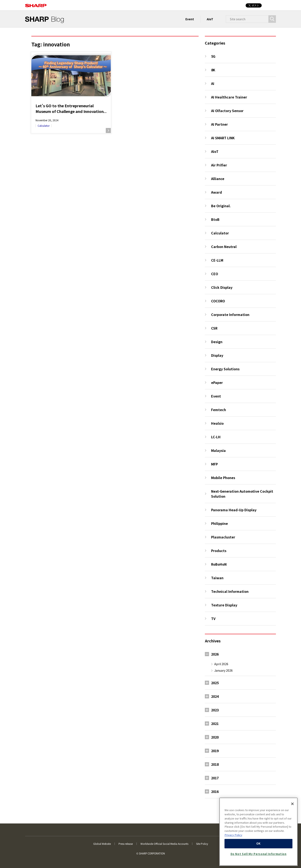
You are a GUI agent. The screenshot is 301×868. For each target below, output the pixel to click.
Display (217, 355)
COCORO (218, 301)
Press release (126, 844)
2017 (215, 778)
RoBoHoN (219, 564)
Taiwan (217, 578)
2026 (215, 654)
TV (213, 619)
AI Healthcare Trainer (229, 97)
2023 (215, 710)
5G (213, 56)
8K (213, 70)
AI (213, 83)
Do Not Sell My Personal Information (259, 854)
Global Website (102, 844)
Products (219, 551)
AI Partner (219, 124)
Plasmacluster (223, 537)
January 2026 (223, 670)
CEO (215, 274)
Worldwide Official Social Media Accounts (164, 844)
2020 (215, 737)
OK (258, 843)
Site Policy (202, 844)
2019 (215, 751)
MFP (214, 464)
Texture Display (224, 605)
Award (217, 192)
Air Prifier (219, 165)
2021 (215, 724)
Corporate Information (230, 314)
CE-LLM (217, 260)
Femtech (219, 410)
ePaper (217, 382)
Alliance (218, 179)
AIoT (210, 19)
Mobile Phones (223, 478)
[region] (258, 832)
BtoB (215, 219)
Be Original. (221, 206)
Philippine (219, 523)
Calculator (44, 126)
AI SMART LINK (223, 138)
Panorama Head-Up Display (234, 510)
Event (190, 19)
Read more (108, 130)
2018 (215, 764)
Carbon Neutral (224, 247)
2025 (215, 683)
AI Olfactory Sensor (227, 111)
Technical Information (230, 591)
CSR (214, 328)
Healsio (217, 423)
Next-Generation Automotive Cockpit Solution (242, 494)
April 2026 (221, 664)
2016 (215, 791)
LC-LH (216, 437)
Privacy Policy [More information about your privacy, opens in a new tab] (233, 835)
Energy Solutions (225, 369)
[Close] (292, 804)
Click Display (222, 287)
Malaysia (218, 450)
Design (217, 342)
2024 (215, 696)
